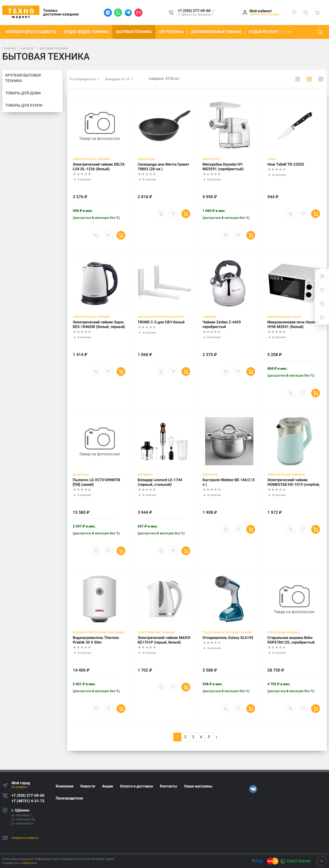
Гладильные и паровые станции (227, 632)
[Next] (217, 737)
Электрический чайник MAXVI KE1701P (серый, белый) (164, 640)
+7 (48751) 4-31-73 (28, 801)
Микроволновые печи (284, 317)
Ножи (272, 159)
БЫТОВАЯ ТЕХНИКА (134, 32)
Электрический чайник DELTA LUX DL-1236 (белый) (99, 167)
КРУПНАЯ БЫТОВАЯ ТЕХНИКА (23, 78)
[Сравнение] (306, 12)
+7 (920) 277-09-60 (28, 795)
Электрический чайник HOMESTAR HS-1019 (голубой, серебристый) (294, 485)
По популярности (83, 79)
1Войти (254, 14)
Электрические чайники (91, 159)
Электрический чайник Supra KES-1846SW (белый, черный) (99, 324)
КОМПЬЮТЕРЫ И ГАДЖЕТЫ (31, 32)
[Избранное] (294, 12)
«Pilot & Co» (30, 863)
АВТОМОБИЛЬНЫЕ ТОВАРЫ (216, 32)
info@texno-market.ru (25, 838)
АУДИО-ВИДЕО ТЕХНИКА (86, 32)
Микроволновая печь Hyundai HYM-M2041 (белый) (293, 324)
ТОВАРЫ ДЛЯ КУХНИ (24, 105)
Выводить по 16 (118, 79)
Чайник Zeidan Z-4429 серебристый (222, 324)
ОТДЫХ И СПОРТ (264, 32)
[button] (196, 11)
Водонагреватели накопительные (99, 632)
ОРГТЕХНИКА (171, 32)
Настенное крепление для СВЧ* (161, 317)
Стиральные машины (284, 632)
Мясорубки (211, 159)
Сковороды (146, 159)
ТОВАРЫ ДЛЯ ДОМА (23, 93)
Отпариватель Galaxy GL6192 (228, 638)
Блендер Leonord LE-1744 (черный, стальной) (160, 482)
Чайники (209, 317)
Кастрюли (210, 475)
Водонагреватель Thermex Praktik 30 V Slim (96, 640)
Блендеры (145, 475)
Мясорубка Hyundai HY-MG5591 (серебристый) (223, 167)
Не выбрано (21, 787)
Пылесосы (81, 475)
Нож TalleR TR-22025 (286, 164)
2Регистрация (270, 14)
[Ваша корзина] (317, 12)
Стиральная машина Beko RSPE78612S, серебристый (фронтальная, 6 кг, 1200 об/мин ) (292, 645)
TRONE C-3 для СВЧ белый (161, 322)
